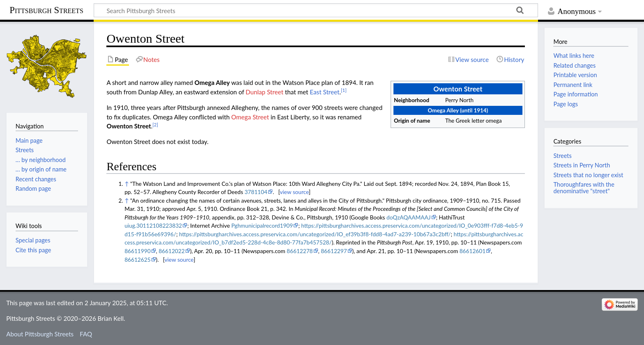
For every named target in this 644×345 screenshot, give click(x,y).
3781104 (256, 192)
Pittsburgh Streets (46, 10)
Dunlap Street (264, 92)
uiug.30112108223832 (153, 225)
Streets (562, 156)
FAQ (86, 334)
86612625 (137, 259)
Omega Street (250, 117)
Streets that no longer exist (588, 175)
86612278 (300, 251)
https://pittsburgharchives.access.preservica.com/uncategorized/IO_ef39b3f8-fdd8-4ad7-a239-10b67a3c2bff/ (315, 234)
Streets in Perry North (582, 165)
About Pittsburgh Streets (40, 334)
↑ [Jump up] (126, 184)
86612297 (334, 251)
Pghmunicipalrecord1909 (262, 225)
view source (294, 192)
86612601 (473, 251)
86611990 (137, 251)
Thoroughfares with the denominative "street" (584, 188)
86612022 (171, 251)
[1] (344, 90)
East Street (324, 92)
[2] (155, 125)
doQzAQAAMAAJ (408, 217)
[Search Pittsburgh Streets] (316, 10)
